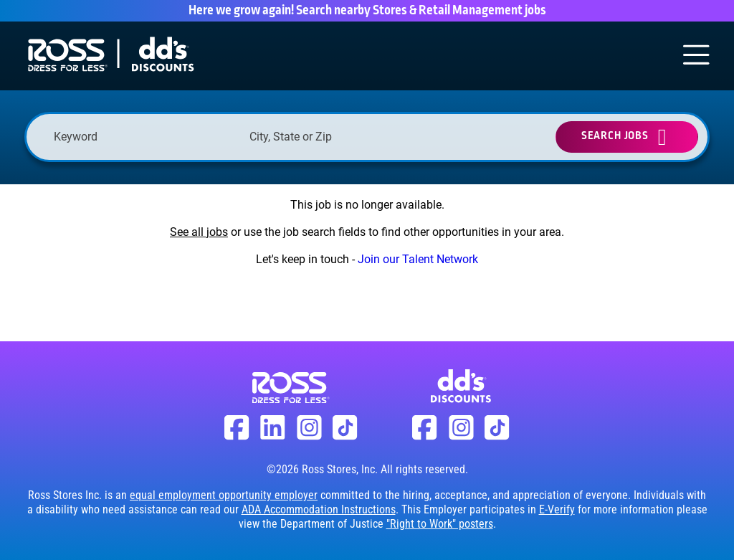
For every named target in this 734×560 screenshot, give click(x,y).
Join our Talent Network (418, 259)
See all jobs (199, 232)
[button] (419, 137)
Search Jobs (615, 136)
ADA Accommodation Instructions (319, 509)
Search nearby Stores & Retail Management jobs (421, 11)
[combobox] (340, 137)
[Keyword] (144, 137)
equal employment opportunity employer (224, 495)
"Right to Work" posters (440, 524)
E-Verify (557, 509)
